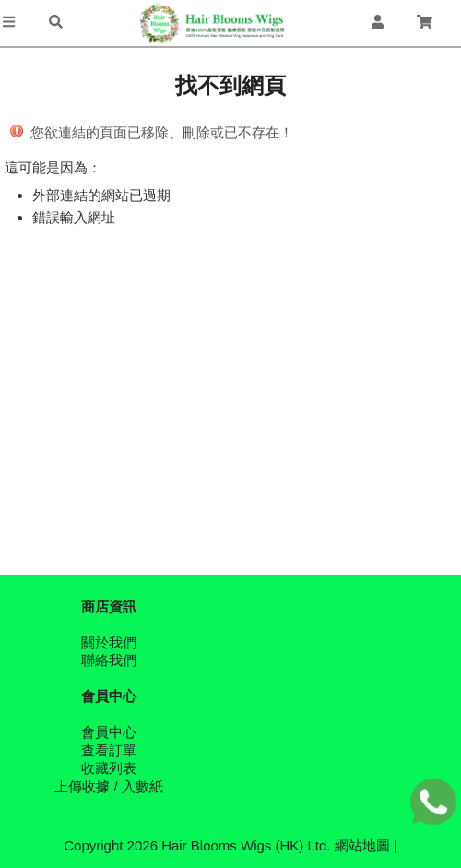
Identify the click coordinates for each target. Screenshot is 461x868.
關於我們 (109, 642)
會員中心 (109, 732)
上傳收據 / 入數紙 (109, 786)
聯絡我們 (109, 660)
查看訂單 (109, 750)
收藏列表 (109, 768)
